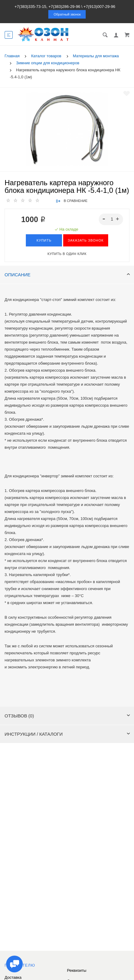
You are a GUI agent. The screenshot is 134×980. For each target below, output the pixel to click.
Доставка (13, 977)
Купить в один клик (67, 254)
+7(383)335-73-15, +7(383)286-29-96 (47, 7)
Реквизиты (77, 970)
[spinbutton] (111, 219)
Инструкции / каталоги (67, 734)
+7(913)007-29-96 (99, 7)
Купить (44, 240)
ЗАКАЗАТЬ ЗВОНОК (86, 240)
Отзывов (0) (67, 716)
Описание (67, 275)
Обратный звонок (67, 14)
